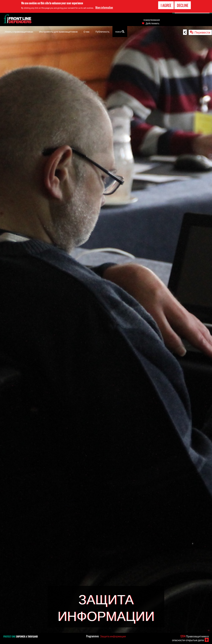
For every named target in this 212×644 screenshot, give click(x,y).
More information (104, 7)
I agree (166, 5)
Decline (183, 5)
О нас (86, 31)
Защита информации (113, 636)
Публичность (103, 31)
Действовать (153, 23)
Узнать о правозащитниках (19, 31)
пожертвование (152, 20)
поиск (120, 31)
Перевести (202, 32)
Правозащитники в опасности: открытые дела (190, 638)
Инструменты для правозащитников (58, 31)
